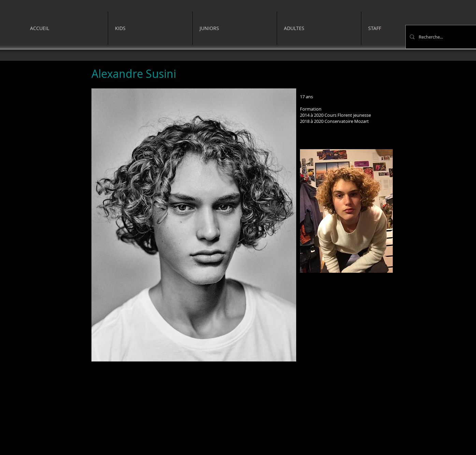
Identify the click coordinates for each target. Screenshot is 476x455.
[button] (150, 28)
